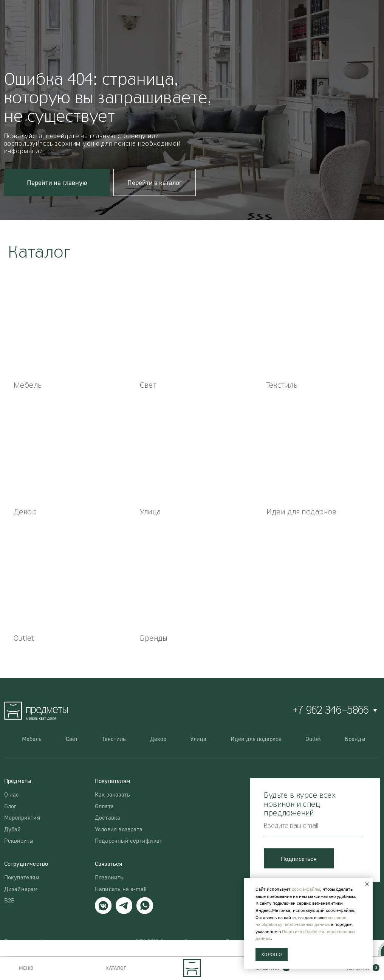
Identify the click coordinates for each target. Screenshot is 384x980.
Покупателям (22, 877)
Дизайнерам (21, 889)
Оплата (104, 806)
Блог (10, 806)
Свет (72, 739)
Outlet (313, 739)
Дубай (13, 829)
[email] (313, 826)
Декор (158, 739)
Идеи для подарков (256, 739)
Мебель (32, 739)
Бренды (355, 739)
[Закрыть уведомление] (367, 884)
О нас (12, 794)
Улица (198, 739)
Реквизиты (19, 840)
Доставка (108, 817)
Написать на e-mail (121, 889)
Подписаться (299, 858)
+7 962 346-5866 (331, 711)
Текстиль (114, 739)
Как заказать (113, 794)
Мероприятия (22, 817)
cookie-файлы (306, 889)
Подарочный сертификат (129, 840)
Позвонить (109, 877)
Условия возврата (119, 829)
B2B (10, 900)
